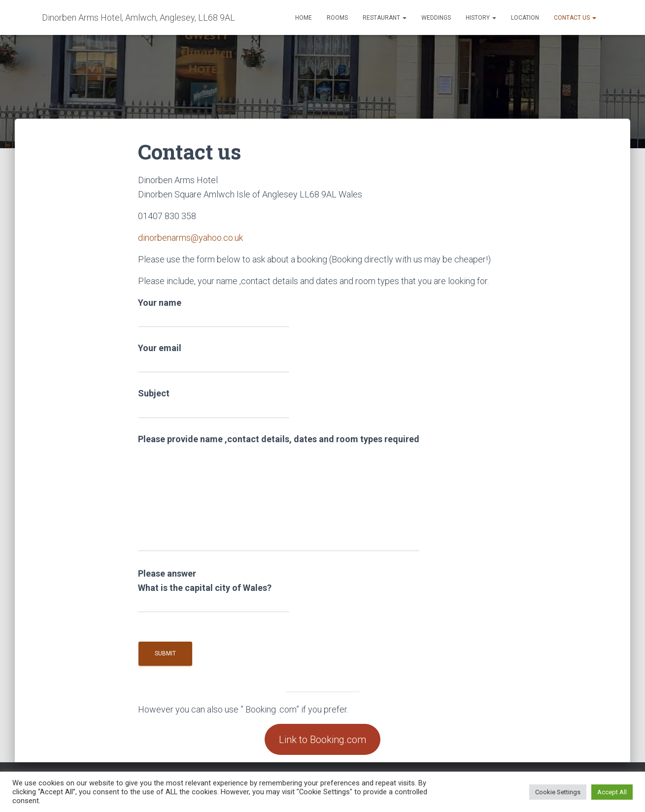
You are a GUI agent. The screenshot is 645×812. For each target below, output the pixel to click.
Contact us (575, 18)
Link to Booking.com (322, 740)
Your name (214, 312)
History (481, 18)
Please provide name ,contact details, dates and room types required (279, 493)
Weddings (436, 18)
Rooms (337, 18)
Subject (214, 403)
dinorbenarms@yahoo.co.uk (190, 238)
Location (525, 18)
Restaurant (385, 18)
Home (304, 18)
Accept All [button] (612, 792)
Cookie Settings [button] (558, 792)
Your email (214, 358)
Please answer (214, 588)
